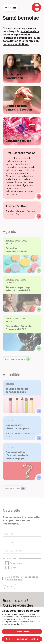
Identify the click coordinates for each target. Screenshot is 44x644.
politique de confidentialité (22, 619)
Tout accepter (22, 632)
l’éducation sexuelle (15, 38)
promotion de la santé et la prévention (21, 33)
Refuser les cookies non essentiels (22, 639)
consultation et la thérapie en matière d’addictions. (21, 43)
